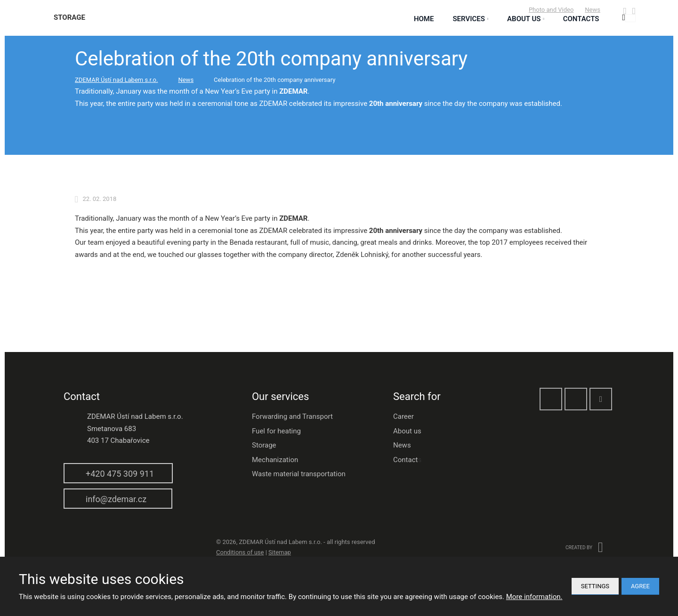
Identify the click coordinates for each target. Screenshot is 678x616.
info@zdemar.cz (116, 499)
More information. (534, 597)
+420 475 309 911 (120, 474)
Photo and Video (551, 10)
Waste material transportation (299, 474)
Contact (405, 460)
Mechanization (275, 460)
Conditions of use (240, 552)
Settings (595, 586)
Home (424, 19)
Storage (264, 445)
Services (468, 19)
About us (407, 431)
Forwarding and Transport (292, 416)
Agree (640, 586)
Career (404, 416)
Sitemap (280, 552)
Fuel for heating (276, 431)
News (593, 10)
